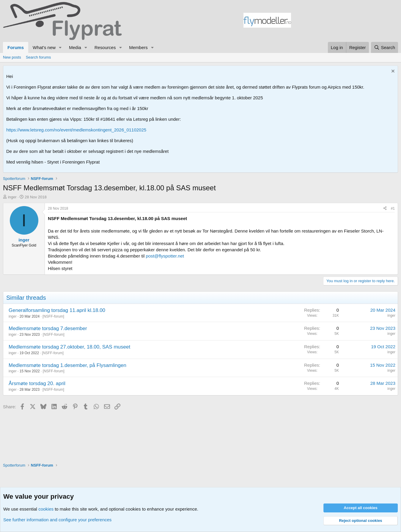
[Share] (385, 209)
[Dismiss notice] (392, 72)
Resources (105, 47)
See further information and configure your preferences (57, 520)
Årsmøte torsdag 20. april (37, 383)
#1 (393, 208)
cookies (46, 509)
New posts (12, 57)
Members (138, 47)
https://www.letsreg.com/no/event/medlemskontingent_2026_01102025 (76, 130)
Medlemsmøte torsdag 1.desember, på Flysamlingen (67, 365)
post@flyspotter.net (165, 256)
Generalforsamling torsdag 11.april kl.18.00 (57, 310)
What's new (44, 47)
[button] (60, 47)
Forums (16, 47)
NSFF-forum (53, 316)
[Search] (385, 47)
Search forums (38, 57)
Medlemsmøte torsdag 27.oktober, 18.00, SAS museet (69, 347)
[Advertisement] (345, 21)
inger (12, 197)
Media (75, 47)
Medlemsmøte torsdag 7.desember (48, 328)
